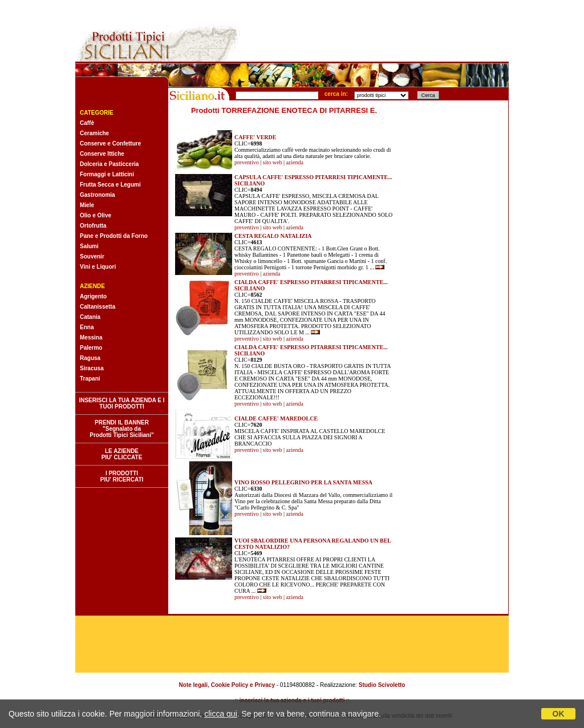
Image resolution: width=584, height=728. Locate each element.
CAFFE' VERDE (255, 137)
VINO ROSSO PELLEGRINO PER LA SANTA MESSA (303, 482)
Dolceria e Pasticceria (109, 164)
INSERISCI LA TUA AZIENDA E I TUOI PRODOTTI (121, 403)
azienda (295, 162)
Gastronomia (98, 195)
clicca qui (221, 714)
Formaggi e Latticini (107, 174)
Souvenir (92, 256)
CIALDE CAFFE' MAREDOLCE (276, 418)
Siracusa (92, 368)
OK (559, 714)
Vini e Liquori (98, 267)
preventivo (247, 162)
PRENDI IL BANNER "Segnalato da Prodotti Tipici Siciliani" (121, 429)
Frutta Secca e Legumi (110, 185)
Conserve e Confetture (110, 143)
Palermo (91, 348)
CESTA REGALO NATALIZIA (273, 236)
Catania (90, 317)
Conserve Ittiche (102, 154)
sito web (273, 162)
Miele (87, 205)
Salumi (89, 246)
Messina (91, 337)
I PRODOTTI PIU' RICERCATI (122, 476)
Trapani (90, 379)
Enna (87, 327)
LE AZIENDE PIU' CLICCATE (122, 454)
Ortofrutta (93, 226)
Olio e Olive (96, 215)
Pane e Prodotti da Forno (114, 236)
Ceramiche (94, 133)
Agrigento (93, 296)
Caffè (87, 123)
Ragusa (90, 358)
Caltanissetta (98, 307)
